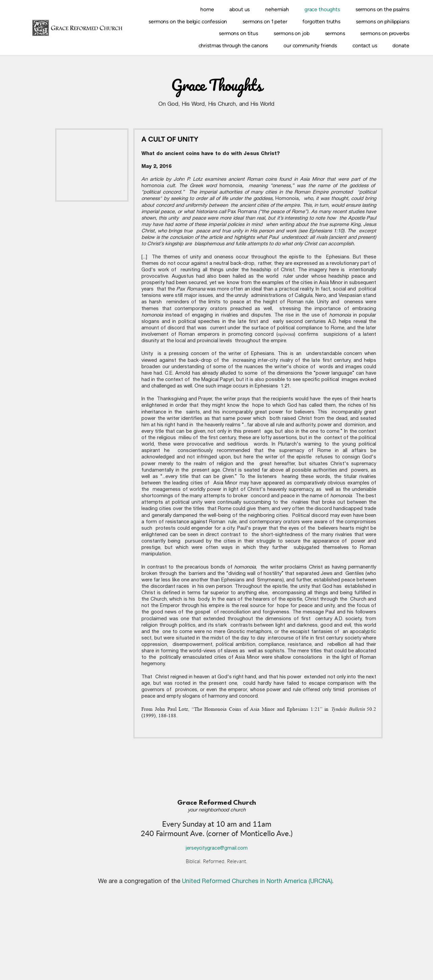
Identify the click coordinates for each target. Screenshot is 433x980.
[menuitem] (207, 9)
